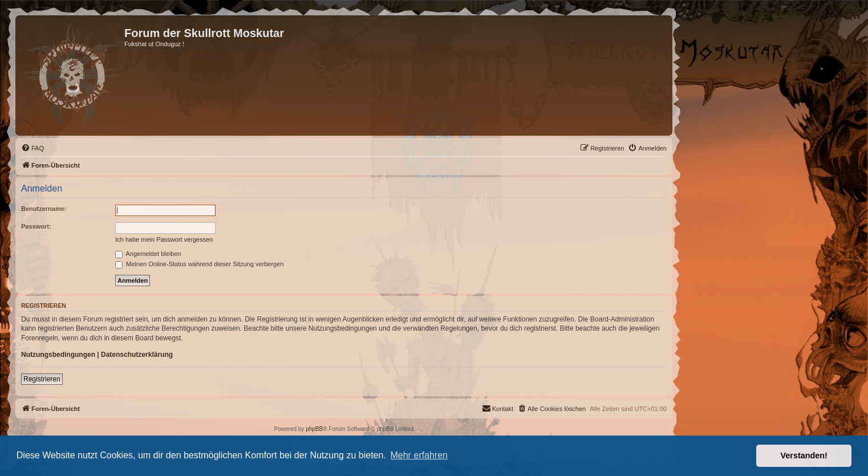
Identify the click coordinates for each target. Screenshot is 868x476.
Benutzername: (44, 209)
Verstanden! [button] (804, 455)
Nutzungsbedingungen (58, 355)
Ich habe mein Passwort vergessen (164, 239)
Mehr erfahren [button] (419, 455)
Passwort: (36, 226)
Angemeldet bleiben (148, 254)
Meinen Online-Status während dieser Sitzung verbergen (199, 264)
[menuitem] (33, 148)
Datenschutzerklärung (137, 355)
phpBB (314, 429)
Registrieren (42, 379)
